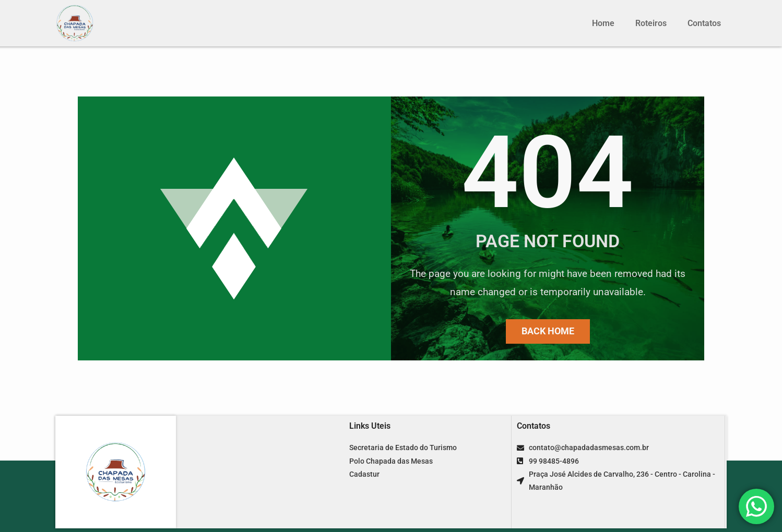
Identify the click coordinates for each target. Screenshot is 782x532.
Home (603, 23)
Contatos (704, 23)
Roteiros (651, 23)
